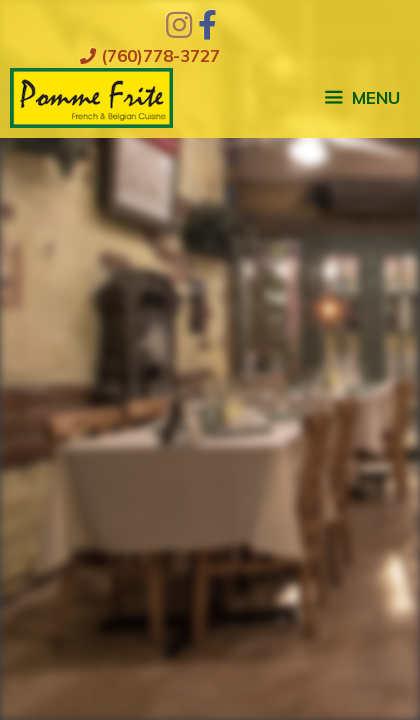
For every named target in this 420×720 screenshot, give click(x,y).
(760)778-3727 (150, 55)
